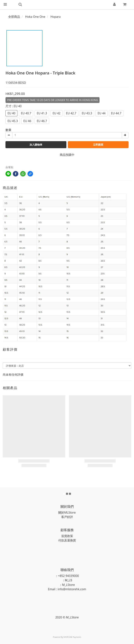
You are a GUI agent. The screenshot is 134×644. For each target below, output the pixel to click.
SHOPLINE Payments (72, 637)
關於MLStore (67, 512)
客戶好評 (67, 517)
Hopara (56, 17)
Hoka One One (35, 17)
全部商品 (14, 17)
